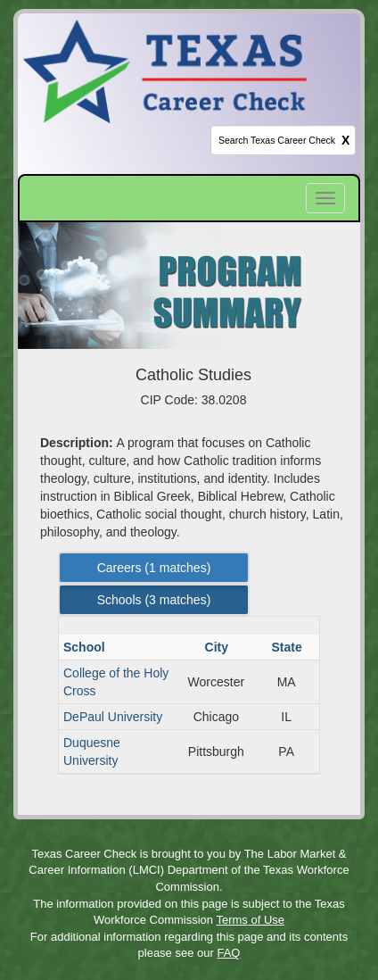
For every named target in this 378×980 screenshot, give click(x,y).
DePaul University (113, 717)
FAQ (228, 953)
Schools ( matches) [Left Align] (154, 600)
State (289, 647)
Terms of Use (250, 920)
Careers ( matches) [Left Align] (154, 568)
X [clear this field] (345, 140)
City (218, 647)
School (86, 647)
